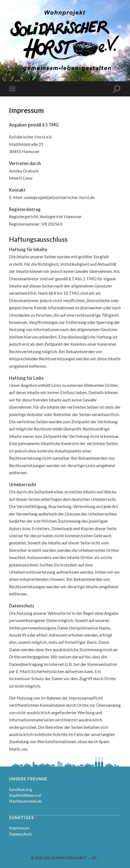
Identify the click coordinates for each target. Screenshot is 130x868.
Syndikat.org (21, 789)
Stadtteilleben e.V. (25, 795)
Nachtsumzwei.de (25, 801)
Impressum (19, 828)
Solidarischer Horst (65, 858)
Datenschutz (21, 834)
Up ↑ (95, 858)
